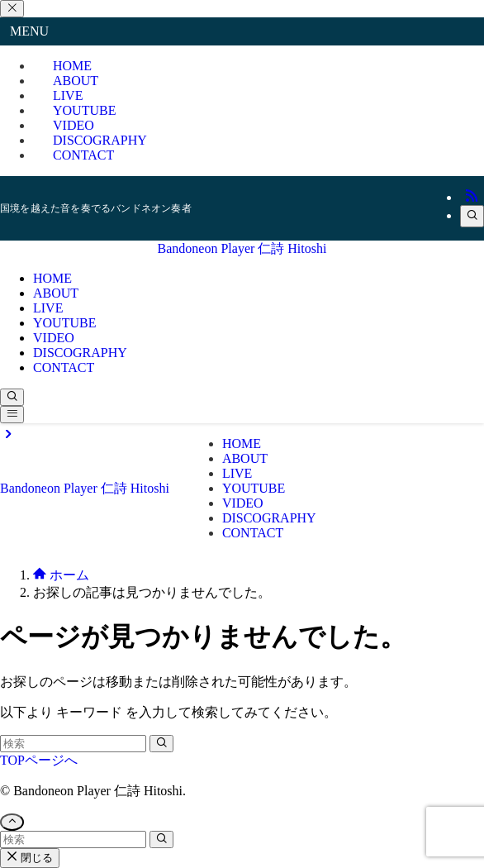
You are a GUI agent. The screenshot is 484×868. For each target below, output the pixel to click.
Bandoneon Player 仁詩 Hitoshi (242, 248)
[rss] (472, 197)
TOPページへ (39, 760)
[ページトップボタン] (12, 822)
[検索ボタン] (12, 397)
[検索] (472, 216)
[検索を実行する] (161, 744)
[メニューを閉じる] (12, 9)
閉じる (30, 858)
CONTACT (83, 155)
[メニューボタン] (12, 415)
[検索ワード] (73, 744)
